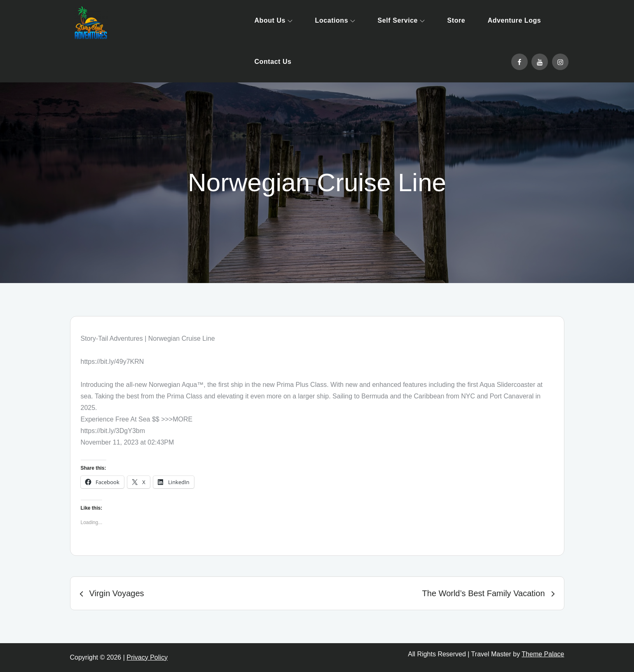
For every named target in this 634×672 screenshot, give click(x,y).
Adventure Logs (515, 20)
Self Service (401, 20)
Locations (335, 20)
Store (456, 20)
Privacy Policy (147, 657)
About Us (274, 20)
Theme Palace (543, 654)
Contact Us (273, 62)
